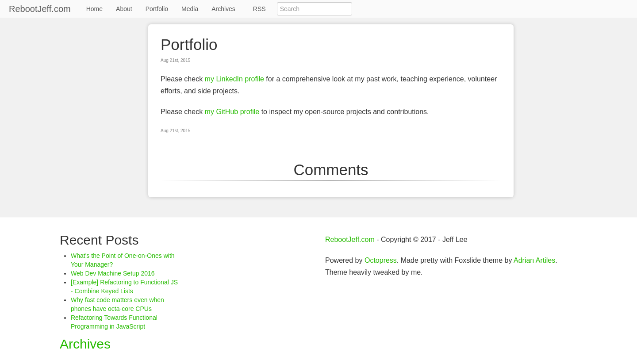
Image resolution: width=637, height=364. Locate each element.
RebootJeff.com (40, 9)
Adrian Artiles (534, 260)
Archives (223, 9)
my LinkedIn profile (234, 79)
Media (190, 9)
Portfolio (157, 9)
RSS (259, 9)
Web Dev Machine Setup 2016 (113, 273)
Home (94, 9)
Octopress (381, 260)
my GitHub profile (232, 112)
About (124, 9)
